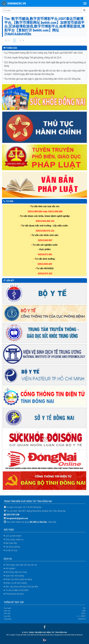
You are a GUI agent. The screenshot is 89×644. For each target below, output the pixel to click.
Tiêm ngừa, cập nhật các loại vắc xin (21, 565)
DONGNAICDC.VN (17, 3)
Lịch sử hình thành (13, 536)
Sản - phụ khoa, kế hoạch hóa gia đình (22, 587)
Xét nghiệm (10, 568)
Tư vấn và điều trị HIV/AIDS (17, 590)
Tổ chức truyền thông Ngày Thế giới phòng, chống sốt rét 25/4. (33, 58)
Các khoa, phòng (13, 547)
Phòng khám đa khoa (15, 594)
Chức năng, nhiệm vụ (14, 539)
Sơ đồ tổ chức (12, 550)
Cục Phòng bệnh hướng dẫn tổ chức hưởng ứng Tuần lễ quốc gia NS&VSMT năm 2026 (43, 53)
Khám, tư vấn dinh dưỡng (16, 583)
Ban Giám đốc (11, 543)
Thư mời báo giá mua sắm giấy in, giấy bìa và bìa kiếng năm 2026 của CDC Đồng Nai (42, 79)
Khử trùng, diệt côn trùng (16, 572)
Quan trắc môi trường (15, 576)
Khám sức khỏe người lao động (19, 579)
